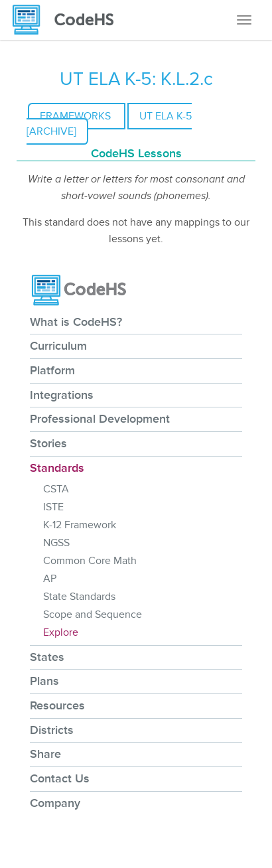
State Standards (79, 597)
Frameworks (77, 116)
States (47, 657)
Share (45, 754)
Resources (57, 705)
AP (50, 579)
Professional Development (100, 419)
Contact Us (60, 778)
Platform (52, 370)
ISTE (53, 507)
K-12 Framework (80, 525)
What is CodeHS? (76, 322)
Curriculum (58, 346)
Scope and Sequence (93, 615)
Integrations (62, 395)
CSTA (56, 489)
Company (55, 803)
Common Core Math (90, 561)
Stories (48, 443)
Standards (57, 468)
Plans (44, 681)
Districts (52, 730)
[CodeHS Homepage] (68, 20)
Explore (61, 632)
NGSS (56, 543)
